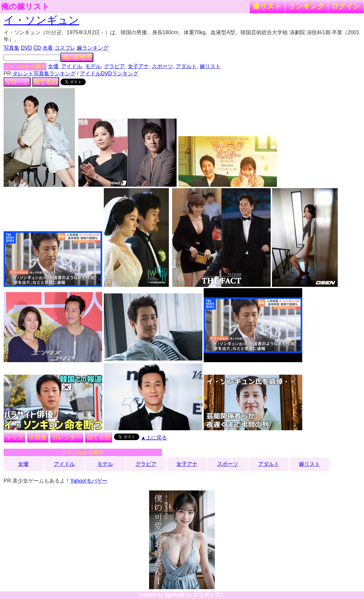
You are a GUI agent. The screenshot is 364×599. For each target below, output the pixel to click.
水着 (48, 48)
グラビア (114, 66)
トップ (14, 437)
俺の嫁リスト (25, 7)
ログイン (346, 6)
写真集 (11, 48)
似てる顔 (46, 82)
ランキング (307, 6)
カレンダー (67, 437)
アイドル (72, 66)
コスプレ (65, 48)
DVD (27, 48)
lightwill (175, 595)
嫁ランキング (93, 48)
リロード (17, 82)
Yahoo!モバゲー (89, 481)
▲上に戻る (154, 438)
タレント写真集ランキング (44, 74)
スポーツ (162, 66)
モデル (93, 66)
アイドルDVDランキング (109, 74)
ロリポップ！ (209, 595)
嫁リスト (267, 6)
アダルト (186, 66)
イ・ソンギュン (41, 20)
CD (37, 48)
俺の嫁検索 (77, 57)
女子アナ (138, 66)
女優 (53, 66)
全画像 (38, 437)
